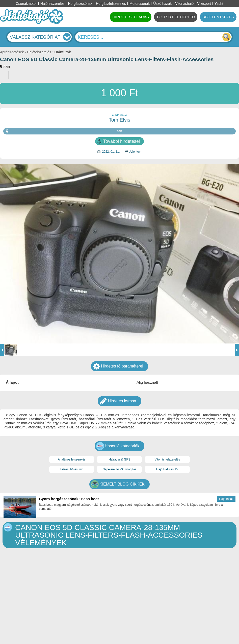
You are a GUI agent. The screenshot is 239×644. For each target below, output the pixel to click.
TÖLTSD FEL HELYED (176, 17)
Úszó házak (162, 4)
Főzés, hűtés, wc (72, 469)
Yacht (219, 4)
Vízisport (204, 4)
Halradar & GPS (119, 459)
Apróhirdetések (12, 52)
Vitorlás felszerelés (167, 459)
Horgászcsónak (80, 4)
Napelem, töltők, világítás (119, 469)
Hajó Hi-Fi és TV (167, 469)
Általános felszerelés (72, 459)
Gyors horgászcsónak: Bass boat (69, 499)
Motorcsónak (140, 4)
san (7, 67)
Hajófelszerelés (52, 4)
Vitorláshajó (184, 4)
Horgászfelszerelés (111, 4)
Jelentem (135, 152)
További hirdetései (122, 141)
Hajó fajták (226, 499)
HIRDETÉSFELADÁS (130, 17)
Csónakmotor (26, 4)
